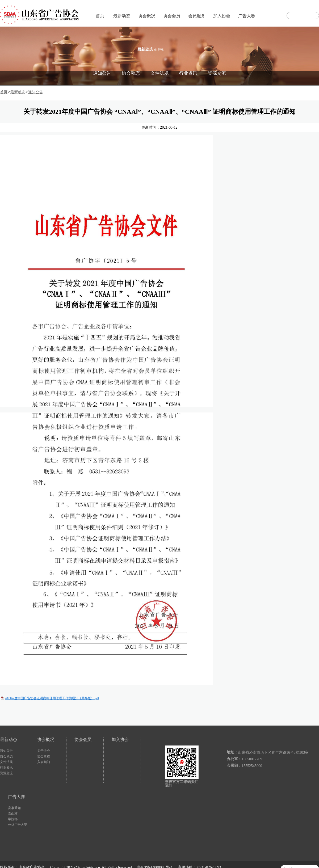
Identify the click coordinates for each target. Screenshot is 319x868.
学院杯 (13, 819)
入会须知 (44, 762)
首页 (100, 16)
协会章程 (44, 756)
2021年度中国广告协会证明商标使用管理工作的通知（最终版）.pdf (52, 698)
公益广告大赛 (18, 825)
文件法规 (159, 73)
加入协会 (222, 16)
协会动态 (131, 73)
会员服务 (197, 16)
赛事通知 (14, 808)
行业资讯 (188, 73)
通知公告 (102, 73)
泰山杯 (13, 814)
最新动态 (122, 16)
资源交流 (217, 73)
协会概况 (147, 16)
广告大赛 (247, 16)
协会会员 (172, 16)
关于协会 (44, 751)
